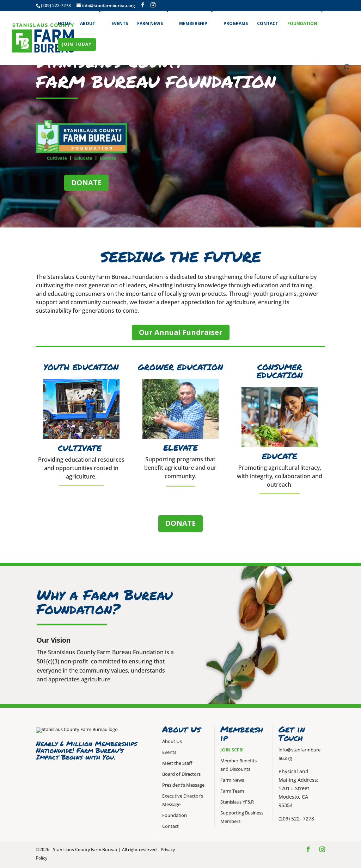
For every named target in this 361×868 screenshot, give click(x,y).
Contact (268, 23)
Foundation (302, 23)
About (88, 23)
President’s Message (183, 785)
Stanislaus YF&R (237, 802)
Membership (193, 23)
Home (64, 23)
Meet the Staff (177, 763)
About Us (172, 741)
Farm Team (232, 791)
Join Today (77, 44)
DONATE (86, 183)
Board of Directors (181, 774)
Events (120, 23)
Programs (236, 23)
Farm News (150, 23)
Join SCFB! (232, 750)
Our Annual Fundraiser (181, 332)
